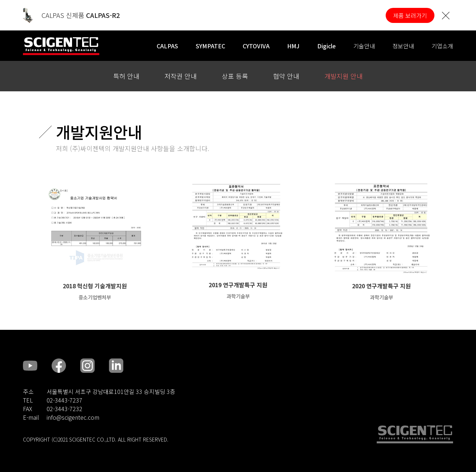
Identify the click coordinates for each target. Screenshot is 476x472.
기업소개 (442, 46)
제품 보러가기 (410, 15)
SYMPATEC (210, 46)
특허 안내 (126, 76)
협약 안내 (286, 76)
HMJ (293, 46)
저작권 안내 (181, 76)
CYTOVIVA (256, 46)
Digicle (327, 46)
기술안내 (364, 46)
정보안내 (403, 46)
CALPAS (167, 46)
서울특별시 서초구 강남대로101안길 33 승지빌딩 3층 (111, 391)
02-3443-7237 (65, 400)
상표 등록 (235, 76)
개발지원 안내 (344, 76)
